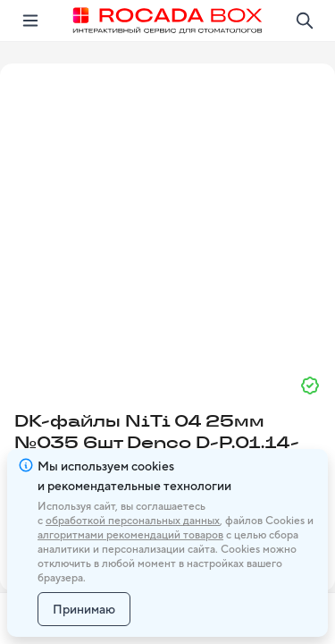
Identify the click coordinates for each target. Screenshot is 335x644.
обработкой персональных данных (133, 521)
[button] (168, 212)
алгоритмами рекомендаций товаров (130, 535)
